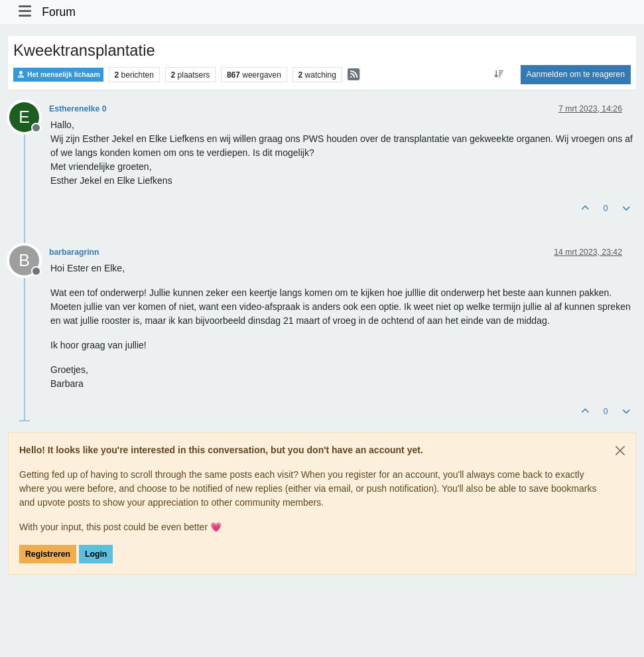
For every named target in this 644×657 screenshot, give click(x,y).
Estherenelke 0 (78, 109)
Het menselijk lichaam (58, 75)
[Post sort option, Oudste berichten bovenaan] (498, 74)
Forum (59, 12)
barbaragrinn (74, 252)
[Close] (620, 451)
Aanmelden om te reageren (576, 74)
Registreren (48, 554)
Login (96, 554)
